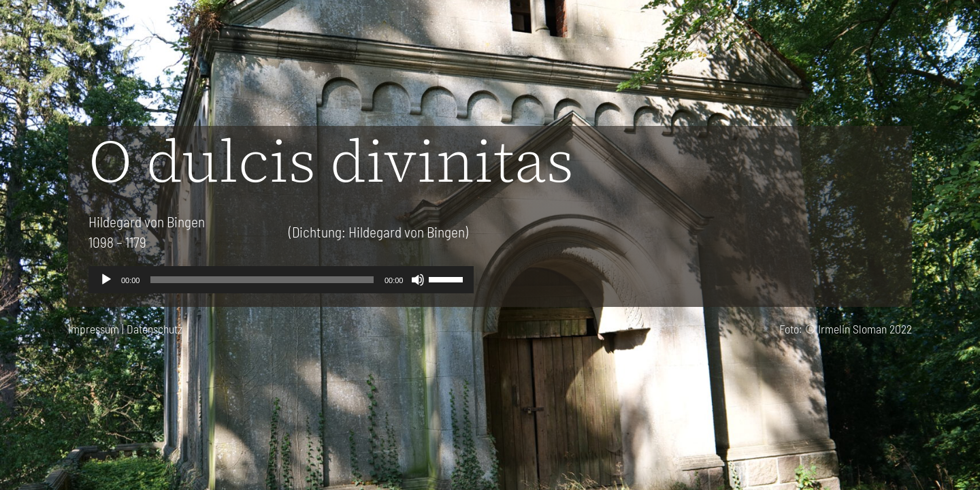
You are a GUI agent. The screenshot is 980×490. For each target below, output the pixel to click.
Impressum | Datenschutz (125, 329)
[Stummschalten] (418, 280)
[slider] (262, 280)
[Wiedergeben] (106, 280)
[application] (281, 280)
